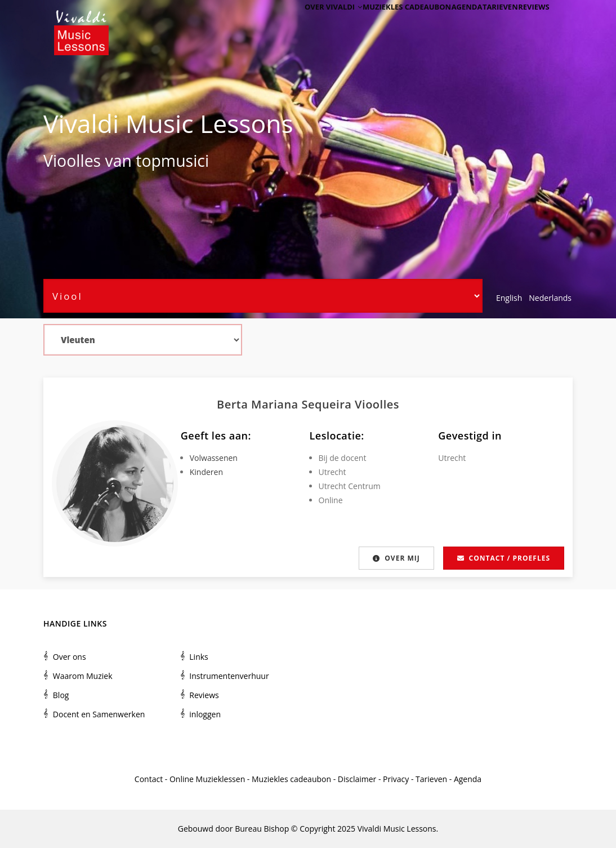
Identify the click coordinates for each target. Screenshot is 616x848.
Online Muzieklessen (207, 779)
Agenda (447, 24)
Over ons (70, 657)
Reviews (530, 24)
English (509, 298)
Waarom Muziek (83, 676)
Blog (61, 695)
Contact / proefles (504, 558)
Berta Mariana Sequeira (286, 404)
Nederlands (550, 298)
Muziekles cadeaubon (382, 24)
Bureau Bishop (262, 829)
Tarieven (489, 24)
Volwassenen (214, 458)
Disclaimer (357, 779)
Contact (149, 779)
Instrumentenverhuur (229, 676)
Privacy (396, 779)
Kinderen (206, 472)
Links (198, 657)
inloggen (205, 714)
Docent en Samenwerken (99, 714)
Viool (62, 161)
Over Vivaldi (305, 24)
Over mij (395, 558)
